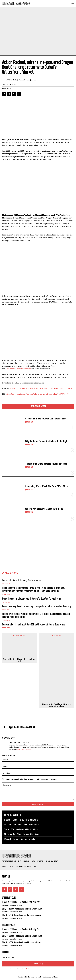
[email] (38, 958)
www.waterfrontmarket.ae (19, 369)
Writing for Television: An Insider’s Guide (44, 509)
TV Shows (29, 422)
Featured (6, 602)
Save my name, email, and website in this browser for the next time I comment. (31, 779)
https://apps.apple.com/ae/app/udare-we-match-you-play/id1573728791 (38, 394)
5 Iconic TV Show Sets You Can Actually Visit (46, 419)
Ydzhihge (13, 742)
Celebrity (6, 584)
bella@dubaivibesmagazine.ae (25, 80)
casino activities (24, 749)
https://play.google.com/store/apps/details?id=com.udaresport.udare (41, 388)
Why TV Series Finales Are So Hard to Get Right (47, 441)
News (9, 594)
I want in (38, 964)
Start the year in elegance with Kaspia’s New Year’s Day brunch (32, 599)
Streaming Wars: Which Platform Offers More (47, 486)
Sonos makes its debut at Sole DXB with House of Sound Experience (34, 624)
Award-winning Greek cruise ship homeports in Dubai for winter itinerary (36, 606)
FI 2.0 (4, 594)
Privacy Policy (25, 969)
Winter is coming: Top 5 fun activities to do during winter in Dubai (57, 705)
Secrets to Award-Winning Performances (22, 580)
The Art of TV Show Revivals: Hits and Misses (46, 464)
